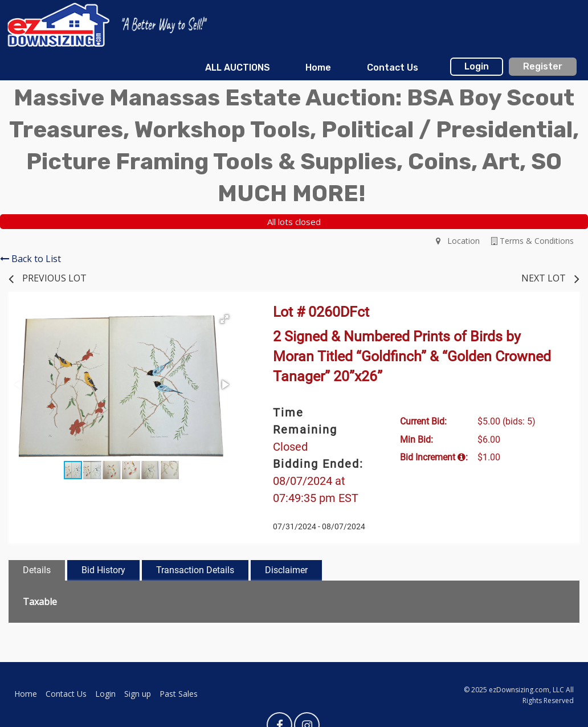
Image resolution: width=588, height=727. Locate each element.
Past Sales (179, 694)
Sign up (138, 694)
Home (318, 68)
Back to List (30, 259)
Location (458, 241)
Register (543, 66)
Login (477, 66)
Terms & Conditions (532, 241)
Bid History (103, 570)
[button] (224, 319)
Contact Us (393, 68)
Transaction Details (195, 570)
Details (37, 570)
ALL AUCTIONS (238, 68)
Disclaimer (286, 570)
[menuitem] (238, 68)
